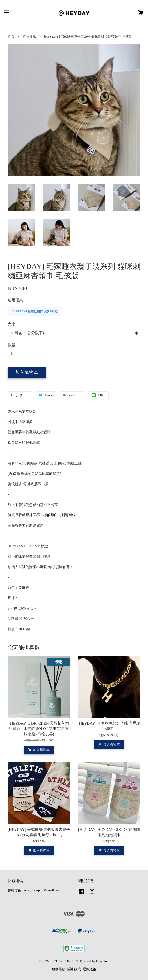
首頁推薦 (29, 37)
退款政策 (89, 969)
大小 (12, 324)
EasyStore (103, 961)
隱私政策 (74, 969)
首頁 (11, 37)
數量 (12, 345)
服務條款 (59, 969)
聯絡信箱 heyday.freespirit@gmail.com (34, 890)
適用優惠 (15, 300)
